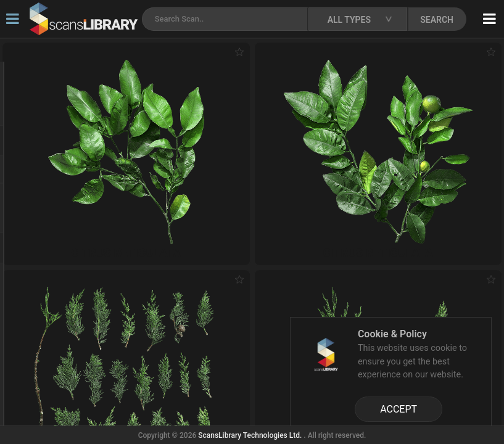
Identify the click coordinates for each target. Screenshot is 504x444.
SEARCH (437, 20)
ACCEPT (399, 409)
